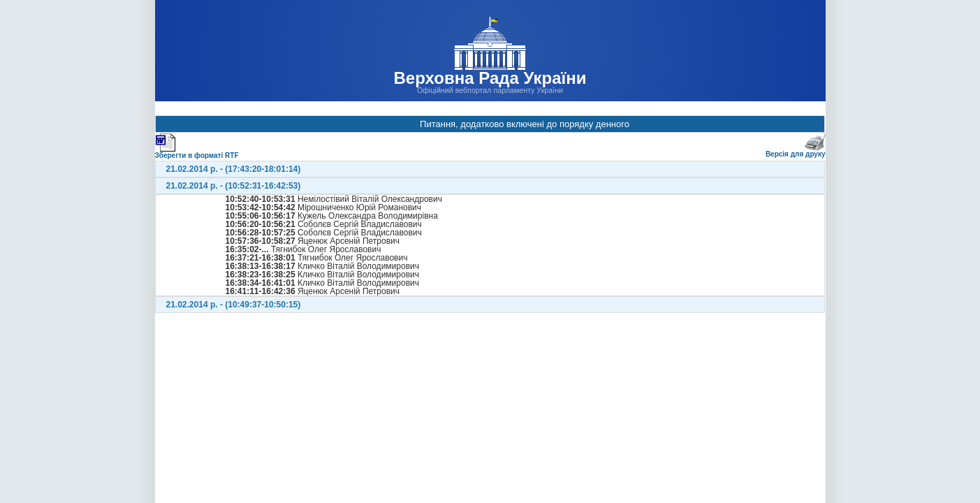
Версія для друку (796, 151)
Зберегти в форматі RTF (197, 153)
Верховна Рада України (490, 78)
